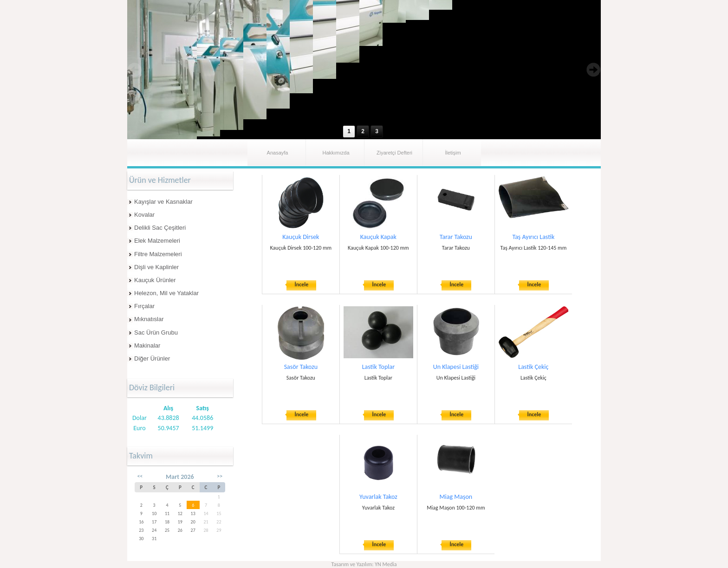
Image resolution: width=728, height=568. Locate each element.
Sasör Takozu (301, 367)
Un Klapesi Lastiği (456, 367)
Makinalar (147, 345)
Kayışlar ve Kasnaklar (163, 202)
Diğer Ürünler (152, 358)
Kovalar (144, 215)
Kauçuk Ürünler (155, 280)
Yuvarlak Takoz (378, 497)
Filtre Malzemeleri (158, 254)
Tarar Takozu (456, 237)
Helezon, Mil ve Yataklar (166, 293)
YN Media (386, 564)
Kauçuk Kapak (378, 237)
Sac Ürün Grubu (156, 332)
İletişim (453, 153)
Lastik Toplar (378, 367)
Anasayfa (278, 153)
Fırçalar (144, 306)
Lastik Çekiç (533, 367)
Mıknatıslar (149, 319)
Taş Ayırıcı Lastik (533, 237)
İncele (302, 284)
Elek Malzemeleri (157, 241)
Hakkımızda (336, 153)
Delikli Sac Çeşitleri (160, 228)
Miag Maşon (456, 497)
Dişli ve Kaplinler (156, 267)
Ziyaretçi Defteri (394, 153)
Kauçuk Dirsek (301, 237)
